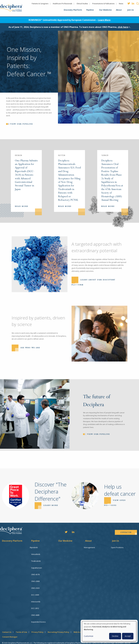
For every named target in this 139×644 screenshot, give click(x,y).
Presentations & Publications (103, 4)
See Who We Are (30, 348)
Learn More (104, 20)
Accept (128, 636)
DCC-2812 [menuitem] (35, 603)
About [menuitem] (119, 10)
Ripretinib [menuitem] (35, 547)
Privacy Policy (37, 624)
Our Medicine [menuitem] (105, 10)
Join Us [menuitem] (130, 10)
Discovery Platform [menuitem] (73, 10)
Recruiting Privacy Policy (59, 624)
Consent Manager (10, 629)
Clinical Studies (82, 4)
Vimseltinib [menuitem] (36, 554)
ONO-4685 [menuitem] (35, 609)
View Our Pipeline (98, 434)
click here (124, 27)
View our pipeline (22, 124)
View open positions (115, 503)
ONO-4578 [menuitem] (35, 572)
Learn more (51, 505)
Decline (115, 636)
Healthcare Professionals (63, 4)
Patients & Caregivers (40, 4)
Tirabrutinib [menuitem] (36, 560)
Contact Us (7, 624)
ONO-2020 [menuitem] (35, 584)
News (121, 4)
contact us (126, 532)
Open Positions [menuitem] (118, 547)
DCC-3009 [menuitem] (35, 590)
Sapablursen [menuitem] (37, 566)
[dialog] (109, 631)
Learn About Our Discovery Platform (93, 282)
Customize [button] (89, 636)
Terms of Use (21, 624)
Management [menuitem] (91, 547)
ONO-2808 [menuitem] (35, 578)
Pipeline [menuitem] (90, 10)
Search (138, 4)
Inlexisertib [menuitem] (36, 596)
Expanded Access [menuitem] (38, 615)
